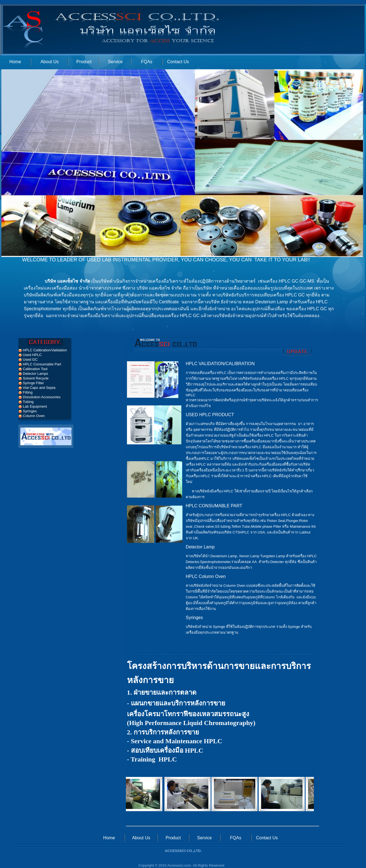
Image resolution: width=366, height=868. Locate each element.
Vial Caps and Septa (37, 388)
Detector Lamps (33, 374)
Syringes (28, 411)
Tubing (26, 402)
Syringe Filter (31, 383)
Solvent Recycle (34, 378)
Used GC (28, 359)
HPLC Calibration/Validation (43, 350)
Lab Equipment (33, 406)
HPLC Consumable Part (40, 364)
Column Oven (32, 416)
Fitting (26, 392)
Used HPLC (30, 355)
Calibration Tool (33, 369)
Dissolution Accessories (39, 397)
